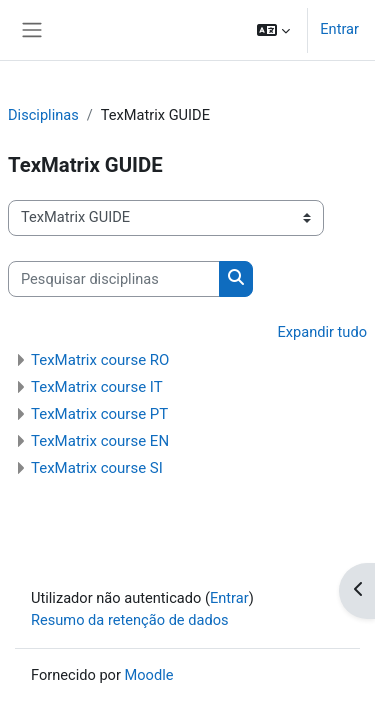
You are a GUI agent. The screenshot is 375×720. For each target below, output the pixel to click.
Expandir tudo (322, 332)
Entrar (339, 29)
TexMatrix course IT (97, 387)
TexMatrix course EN (100, 441)
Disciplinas (43, 115)
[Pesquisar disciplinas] (114, 279)
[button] (273, 30)
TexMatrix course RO (100, 360)
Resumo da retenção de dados (130, 620)
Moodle (149, 675)
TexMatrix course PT (99, 414)
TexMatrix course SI (97, 468)
